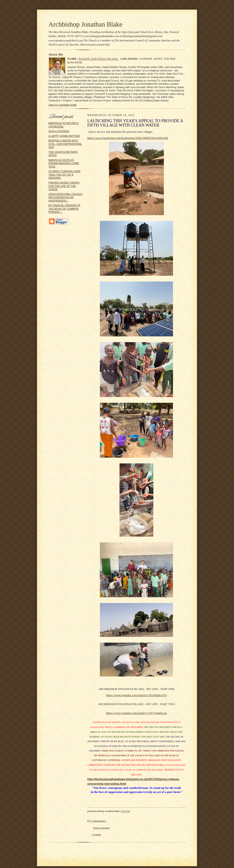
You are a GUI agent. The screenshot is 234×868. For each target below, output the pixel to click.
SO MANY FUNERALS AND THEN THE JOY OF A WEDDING (64, 174)
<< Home (96, 834)
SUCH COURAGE (59, 131)
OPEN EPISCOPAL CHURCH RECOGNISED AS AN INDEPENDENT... (65, 197)
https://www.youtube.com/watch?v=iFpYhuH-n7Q (136, 695)
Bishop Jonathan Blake (99, 59)
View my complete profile (63, 105)
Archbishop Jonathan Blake (85, 24)
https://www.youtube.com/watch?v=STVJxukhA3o (136, 713)
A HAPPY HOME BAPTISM (64, 136)
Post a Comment (101, 828)
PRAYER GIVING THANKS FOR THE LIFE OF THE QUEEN (64, 186)
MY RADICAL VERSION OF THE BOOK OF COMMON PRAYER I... (64, 209)
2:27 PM (126, 811)
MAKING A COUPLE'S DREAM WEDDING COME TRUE (64, 163)
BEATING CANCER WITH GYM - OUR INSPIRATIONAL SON (65, 144)
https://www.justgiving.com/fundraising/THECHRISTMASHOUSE (128, 138)
